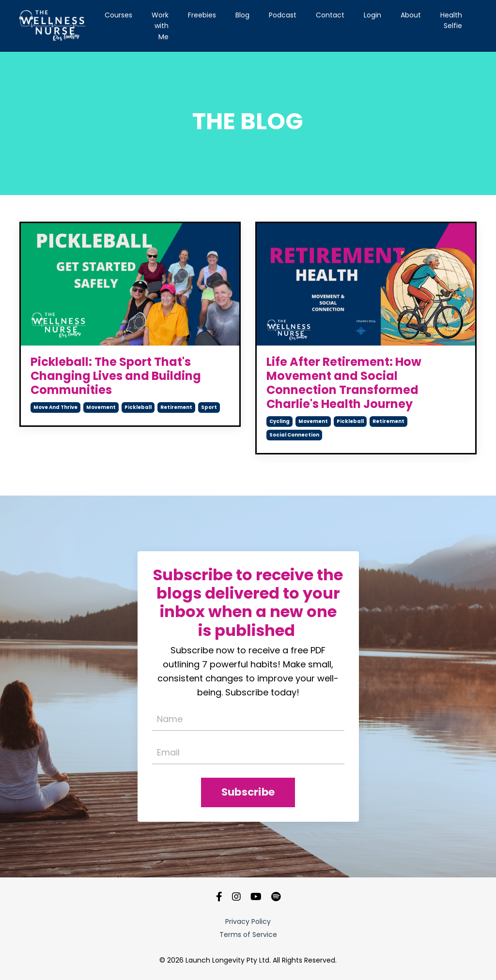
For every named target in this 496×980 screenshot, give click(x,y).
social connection (294, 435)
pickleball (138, 407)
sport (209, 407)
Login (372, 15)
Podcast (283, 15)
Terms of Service (248, 935)
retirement (176, 407)
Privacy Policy (248, 921)
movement (101, 407)
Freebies (202, 15)
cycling (279, 421)
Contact (330, 15)
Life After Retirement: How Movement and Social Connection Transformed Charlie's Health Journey (344, 383)
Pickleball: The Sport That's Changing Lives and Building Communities (116, 376)
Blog (242, 15)
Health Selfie (451, 20)
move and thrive (55, 407)
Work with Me (160, 26)
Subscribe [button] (248, 792)
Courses (118, 15)
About (411, 15)
